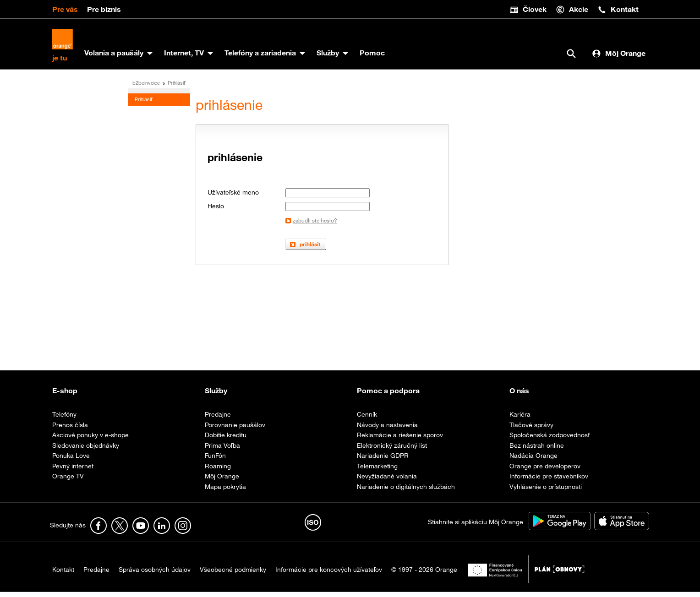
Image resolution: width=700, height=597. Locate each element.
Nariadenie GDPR (383, 461)
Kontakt (618, 9)
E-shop (65, 396)
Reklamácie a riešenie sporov (400, 440)
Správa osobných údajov (155, 575)
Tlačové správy (531, 429)
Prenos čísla (70, 429)
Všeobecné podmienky (233, 575)
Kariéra (520, 419)
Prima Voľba (222, 450)
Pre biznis (104, 9)
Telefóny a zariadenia (262, 58)
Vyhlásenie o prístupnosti (546, 491)
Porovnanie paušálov (235, 429)
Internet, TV (186, 58)
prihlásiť (310, 249)
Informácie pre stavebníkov (549, 481)
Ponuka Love (71, 461)
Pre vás (65, 9)
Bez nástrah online (537, 450)
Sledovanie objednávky (86, 450)
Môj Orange (619, 58)
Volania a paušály (116, 58)
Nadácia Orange (533, 461)
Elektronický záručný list (392, 450)
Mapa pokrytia (225, 491)
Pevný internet (73, 471)
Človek (528, 9)
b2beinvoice (146, 88)
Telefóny (64, 419)
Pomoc (375, 58)
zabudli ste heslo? (315, 225)
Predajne (218, 419)
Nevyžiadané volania (387, 481)
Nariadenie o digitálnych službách (406, 491)
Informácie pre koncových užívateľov (329, 575)
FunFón (215, 461)
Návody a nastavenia (387, 429)
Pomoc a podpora (388, 396)
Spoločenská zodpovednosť (550, 440)
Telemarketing (377, 471)
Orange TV (68, 481)
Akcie (572, 9)
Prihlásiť (176, 88)
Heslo (216, 211)
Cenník (367, 419)
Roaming (218, 471)
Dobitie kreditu (226, 440)
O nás (519, 396)
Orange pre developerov (545, 471)
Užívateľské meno (233, 197)
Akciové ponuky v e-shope (90, 440)
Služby (330, 58)
